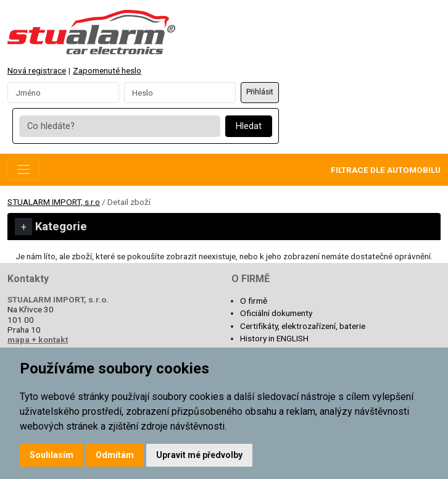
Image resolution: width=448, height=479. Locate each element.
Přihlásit (260, 92)
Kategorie (51, 227)
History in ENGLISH (274, 338)
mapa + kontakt (38, 339)
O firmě (254, 301)
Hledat (249, 126)
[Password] (180, 93)
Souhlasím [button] (52, 455)
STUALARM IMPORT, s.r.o (54, 202)
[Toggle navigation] (23, 170)
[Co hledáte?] (119, 127)
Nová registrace (37, 70)
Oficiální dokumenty (276, 313)
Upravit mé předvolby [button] (199, 455)
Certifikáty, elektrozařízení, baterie (303, 326)
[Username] (63, 93)
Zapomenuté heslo (107, 70)
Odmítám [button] (115, 455)
